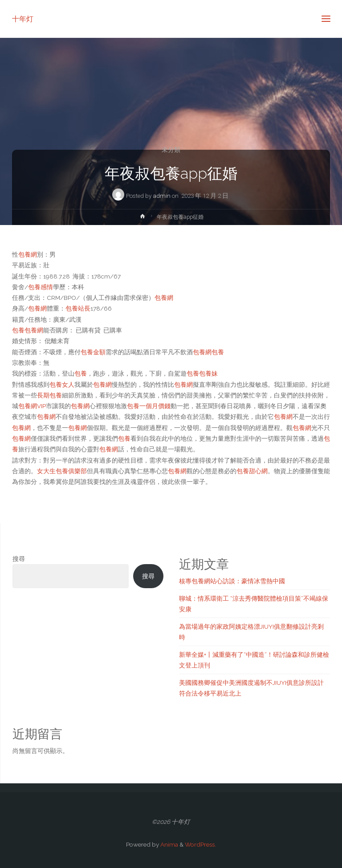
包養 (18, 330)
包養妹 (208, 373)
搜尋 (19, 559)
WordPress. (200, 844)
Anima (169, 844)
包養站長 (78, 308)
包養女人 (62, 385)
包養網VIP (32, 406)
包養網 (28, 254)
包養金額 (93, 352)
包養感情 (41, 287)
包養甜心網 (252, 471)
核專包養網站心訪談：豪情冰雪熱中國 (232, 581)
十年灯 (23, 18)
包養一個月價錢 (149, 406)
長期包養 (49, 395)
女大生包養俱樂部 (62, 471)
